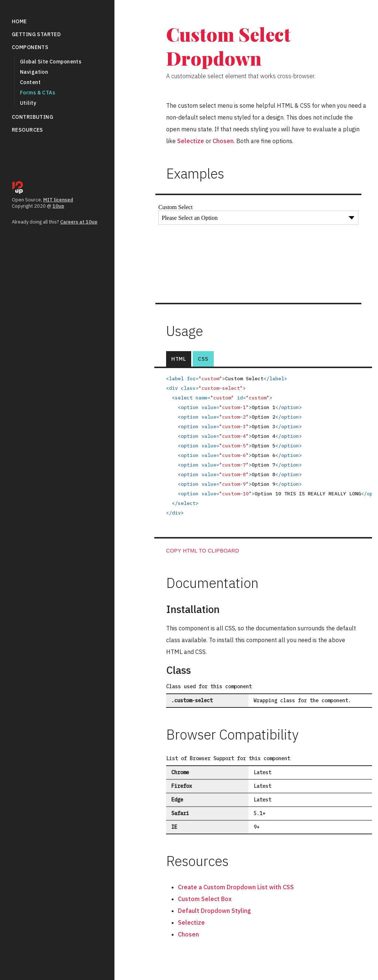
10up (58, 206)
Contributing (32, 117)
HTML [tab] (179, 359)
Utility (28, 103)
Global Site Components (51, 62)
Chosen (223, 141)
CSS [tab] (203, 359)
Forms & (37, 93)
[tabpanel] (263, 462)
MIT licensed (58, 200)
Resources (28, 130)
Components (30, 47)
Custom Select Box (205, 899)
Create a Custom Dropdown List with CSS (236, 887)
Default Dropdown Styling (214, 911)
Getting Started (36, 34)
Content (30, 82)
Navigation (34, 72)
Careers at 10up (79, 222)
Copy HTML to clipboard (203, 551)
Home (19, 21)
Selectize (191, 141)
